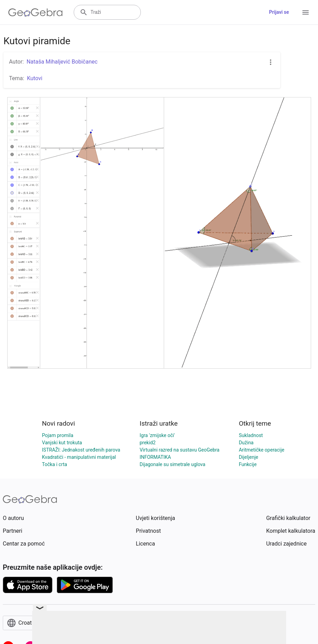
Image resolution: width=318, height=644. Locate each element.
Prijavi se (279, 12)
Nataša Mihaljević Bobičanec (62, 62)
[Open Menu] (306, 12)
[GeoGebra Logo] (35, 12)
